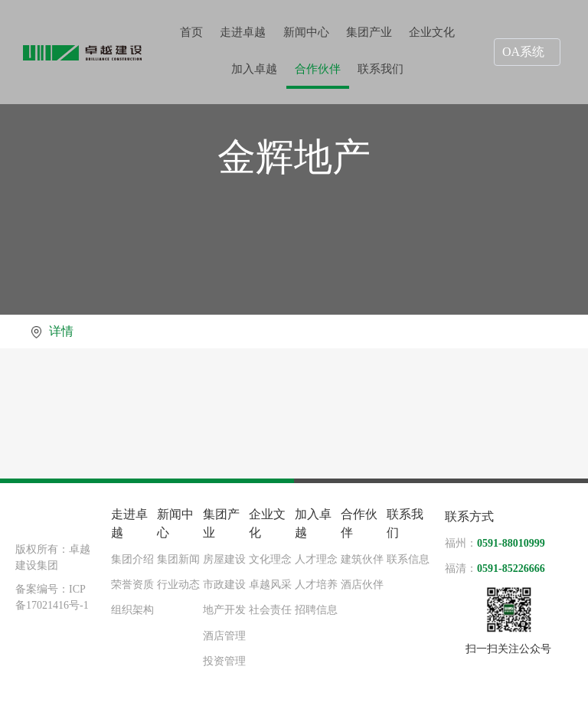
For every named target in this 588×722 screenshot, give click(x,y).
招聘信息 (316, 610)
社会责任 (270, 610)
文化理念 (270, 559)
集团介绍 (132, 559)
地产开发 (224, 610)
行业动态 (178, 585)
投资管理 (224, 661)
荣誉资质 (132, 585)
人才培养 (316, 585)
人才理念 (316, 559)
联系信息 (408, 559)
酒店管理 (224, 636)
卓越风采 (270, 585)
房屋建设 (224, 559)
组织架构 (132, 610)
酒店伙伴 (362, 585)
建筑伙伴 (362, 559)
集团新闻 (178, 559)
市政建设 (224, 585)
